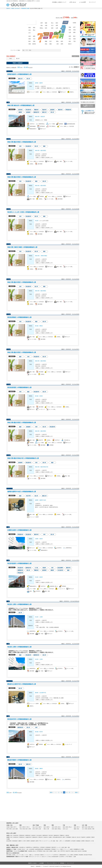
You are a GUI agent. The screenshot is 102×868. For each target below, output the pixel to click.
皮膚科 (50, 837)
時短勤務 (81, 855)
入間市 (41, 617)
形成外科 (46, 837)
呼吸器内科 (22, 835)
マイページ (88, 11)
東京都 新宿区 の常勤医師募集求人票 (19, 387)
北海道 (74, 23)
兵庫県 (37, 539)
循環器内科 (28, 835)
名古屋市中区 (43, 693)
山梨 (57, 28)
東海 (45, 825)
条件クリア (76, 56)
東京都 (37, 326)
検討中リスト (81, 5)
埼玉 (70, 39)
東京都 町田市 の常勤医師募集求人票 (19, 719)
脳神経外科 (35, 837)
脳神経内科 (56, 835)
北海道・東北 (9, 825)
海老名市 (43, 117)
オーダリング (38, 857)
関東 (21, 825)
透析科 (93, 837)
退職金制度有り (63, 855)
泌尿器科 (88, 837)
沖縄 (30, 44)
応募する (69, 96)
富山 (52, 23)
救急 (44, 851)
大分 (34, 39)
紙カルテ (44, 857)
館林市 (41, 83)
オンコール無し (21, 855)
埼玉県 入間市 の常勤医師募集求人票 (19, 604)
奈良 (46, 28)
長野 (57, 25)
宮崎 (34, 41)
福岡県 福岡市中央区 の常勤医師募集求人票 (22, 492)
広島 (30, 30)
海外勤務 (85, 851)
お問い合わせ (73, 2)
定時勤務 (76, 855)
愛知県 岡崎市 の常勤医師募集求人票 (19, 760)
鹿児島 (34, 44)
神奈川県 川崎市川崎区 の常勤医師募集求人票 (22, 247)
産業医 (83, 841)
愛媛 (46, 41)
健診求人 (59, 11)
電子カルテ (32, 857)
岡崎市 (41, 769)
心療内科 (67, 835)
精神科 (28, 841)
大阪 (41, 25)
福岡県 (37, 500)
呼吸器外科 (22, 837)
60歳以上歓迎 (74, 851)
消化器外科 (16, 837)
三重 (57, 44)
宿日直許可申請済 (88, 855)
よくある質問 (83, 2)
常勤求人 (14, 11)
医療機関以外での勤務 (79, 849)
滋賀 (46, 23)
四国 (75, 825)
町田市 (41, 732)
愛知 (57, 41)
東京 (70, 41)
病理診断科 (68, 841)
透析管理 (54, 847)
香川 (51, 41)
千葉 (74, 41)
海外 (31, 23)
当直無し (14, 855)
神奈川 (70, 44)
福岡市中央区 (43, 500)
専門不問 (63, 851)
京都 (46, 25)
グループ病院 (60, 849)
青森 (70, 27)
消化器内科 (16, 835)
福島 (74, 32)
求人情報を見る (52, 96)
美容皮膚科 (55, 837)
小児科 (24, 841)
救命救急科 (15, 841)
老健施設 (78, 841)
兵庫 (41, 23)
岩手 (74, 27)
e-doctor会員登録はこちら (88, 18)
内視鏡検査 (48, 847)
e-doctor (17, 4)
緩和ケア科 (38, 841)
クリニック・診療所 (68, 849)
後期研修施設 (47, 849)
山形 (70, 32)
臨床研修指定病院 (39, 849)
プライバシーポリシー (52, 863)
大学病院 (19, 849)
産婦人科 (74, 837)
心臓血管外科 (28, 837)
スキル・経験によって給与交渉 (32, 855)
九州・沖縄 (84, 825)
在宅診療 (73, 841)
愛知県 (37, 693)
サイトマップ (92, 2)
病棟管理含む (36, 847)
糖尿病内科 (45, 835)
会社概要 (42, 863)
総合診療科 (9, 841)
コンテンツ (74, 11)
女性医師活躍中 (55, 857)
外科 (11, 837)
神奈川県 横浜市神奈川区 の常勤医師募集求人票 (23, 458)
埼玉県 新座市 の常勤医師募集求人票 (19, 563)
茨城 (74, 39)
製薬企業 (88, 841)
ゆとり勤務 (70, 855)
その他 (92, 841)
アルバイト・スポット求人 (44, 11)
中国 (64, 825)
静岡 (62, 44)
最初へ (52, 792)
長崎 (30, 39)
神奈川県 (37, 117)
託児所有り (62, 857)
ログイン (92, 5)
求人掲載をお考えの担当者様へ (88, 105)
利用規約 (62, 863)
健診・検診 (67, 847)
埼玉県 (37, 221)
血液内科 (34, 835)
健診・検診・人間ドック (59, 841)
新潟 (57, 23)
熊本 (30, 41)
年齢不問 (68, 851)
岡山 (34, 30)
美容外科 (60, 837)
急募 (75, 857)
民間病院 (54, 849)
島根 (30, 28)
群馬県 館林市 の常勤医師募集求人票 (19, 74)
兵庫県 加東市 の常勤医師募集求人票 (19, 530)
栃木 (74, 36)
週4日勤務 (9, 855)
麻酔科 (20, 841)
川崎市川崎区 (44, 256)
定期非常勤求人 (29, 11)
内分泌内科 (39, 835)
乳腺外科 (83, 837)
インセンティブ (49, 855)
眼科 (64, 837)
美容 (47, 851)
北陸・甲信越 (36, 825)
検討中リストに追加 (72, 74)
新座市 (41, 577)
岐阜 (62, 41)
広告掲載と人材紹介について (59, 2)
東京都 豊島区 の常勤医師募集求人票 (19, 317)
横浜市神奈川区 (44, 467)
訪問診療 (42, 847)
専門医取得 (40, 851)
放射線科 (33, 841)
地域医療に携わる (32, 851)
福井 (52, 28)
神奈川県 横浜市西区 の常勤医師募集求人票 (22, 142)
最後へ (77, 792)
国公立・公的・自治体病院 (28, 849)
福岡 (34, 36)
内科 (11, 835)
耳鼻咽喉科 (69, 837)
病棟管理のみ (29, 847)
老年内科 (51, 835)
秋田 (70, 30)
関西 (53, 825)
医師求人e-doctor (32, 863)
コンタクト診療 (60, 847)
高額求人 (42, 855)
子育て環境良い (69, 857)
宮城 (74, 30)
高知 (46, 44)
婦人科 (79, 837)
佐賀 (30, 36)
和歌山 (41, 28)
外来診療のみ (22, 847)
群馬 (70, 36)
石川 (52, 25)
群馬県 (37, 83)
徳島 (51, 44)
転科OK (80, 851)
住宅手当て (56, 855)
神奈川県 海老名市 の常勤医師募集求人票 (21, 105)
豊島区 (41, 326)
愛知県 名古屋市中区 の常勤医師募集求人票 (22, 684)
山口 (30, 33)
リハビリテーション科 (47, 841)
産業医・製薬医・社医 (55, 851)
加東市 (41, 539)
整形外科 (41, 837)
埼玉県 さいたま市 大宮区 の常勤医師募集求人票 (23, 212)
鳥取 (34, 28)
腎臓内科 (62, 835)
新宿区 (41, 396)
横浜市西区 (43, 151)
